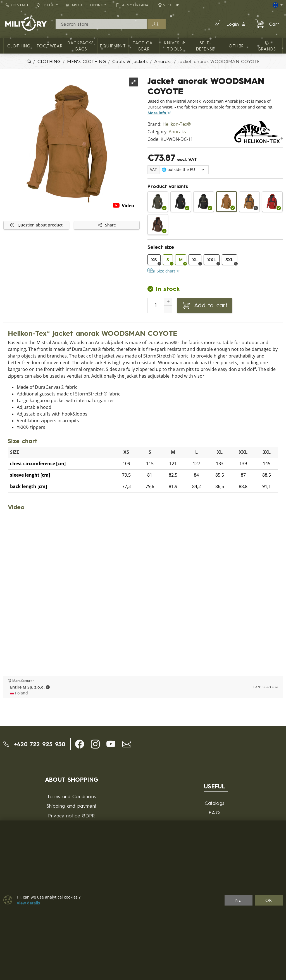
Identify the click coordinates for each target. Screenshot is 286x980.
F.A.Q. (215, 813)
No (239, 900)
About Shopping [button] (85, 5)
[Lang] (278, 5)
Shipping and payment (71, 806)
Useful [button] (46, 5)
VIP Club (169, 5)
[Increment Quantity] (168, 302)
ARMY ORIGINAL (133, 5)
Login (236, 24)
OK (269, 900)
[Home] (29, 61)
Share (107, 225)
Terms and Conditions (71, 796)
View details (28, 903)
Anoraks (177, 132)
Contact (17, 5)
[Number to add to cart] (156, 306)
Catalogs (215, 803)
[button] (216, 24)
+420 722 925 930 (34, 744)
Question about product (36, 225)
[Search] (101, 24)
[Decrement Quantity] (168, 309)
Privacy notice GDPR (71, 816)
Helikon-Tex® (177, 124)
